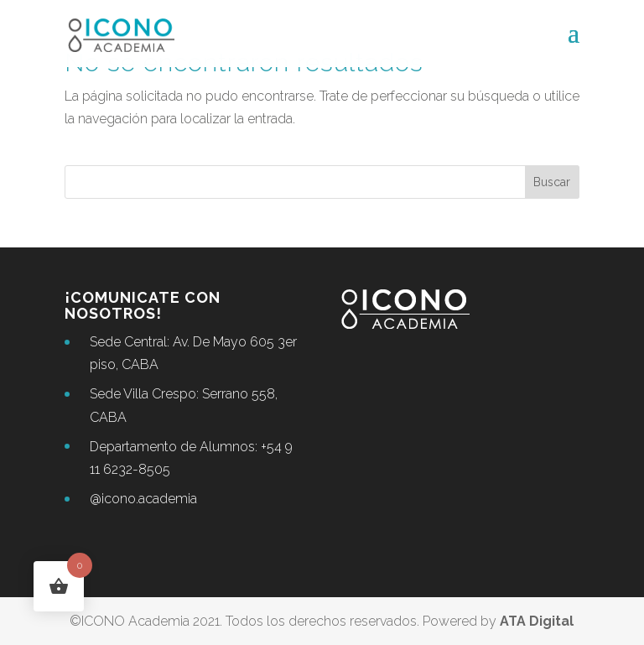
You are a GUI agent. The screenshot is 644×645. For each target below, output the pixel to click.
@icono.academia (143, 499)
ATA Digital (537, 621)
